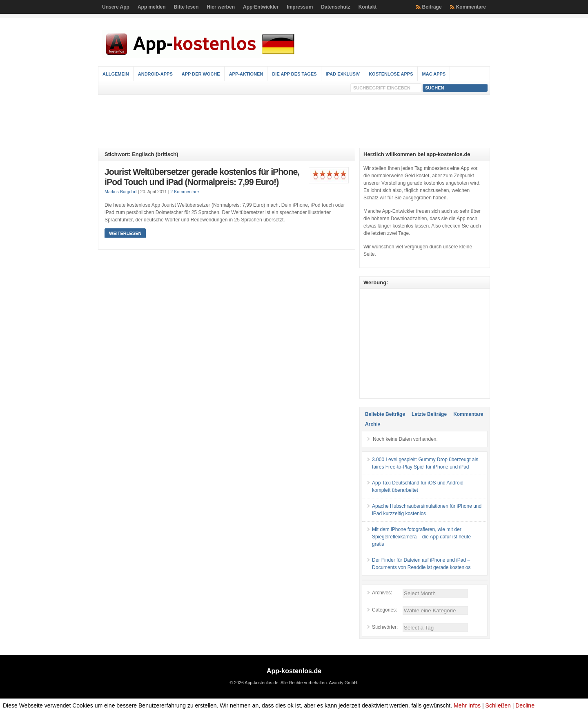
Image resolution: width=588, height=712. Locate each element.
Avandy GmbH (343, 683)
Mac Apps (434, 74)
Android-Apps (155, 74)
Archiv (373, 424)
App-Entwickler (261, 7)
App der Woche (201, 74)
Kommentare (471, 7)
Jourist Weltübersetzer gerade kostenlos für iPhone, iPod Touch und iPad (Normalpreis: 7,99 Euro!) (202, 177)
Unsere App (116, 7)
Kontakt (368, 7)
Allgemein (116, 74)
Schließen (498, 705)
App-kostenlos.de (294, 671)
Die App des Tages (294, 74)
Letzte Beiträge (429, 414)
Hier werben (221, 7)
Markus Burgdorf (121, 192)
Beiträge (432, 7)
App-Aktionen (246, 74)
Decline (525, 705)
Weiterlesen (125, 233)
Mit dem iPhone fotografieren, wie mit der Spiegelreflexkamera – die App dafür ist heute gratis (421, 537)
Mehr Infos (467, 705)
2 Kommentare (185, 192)
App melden (152, 7)
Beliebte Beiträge (385, 414)
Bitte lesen (186, 7)
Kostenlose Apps (391, 74)
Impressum (300, 7)
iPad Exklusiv (343, 74)
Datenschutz (335, 7)
